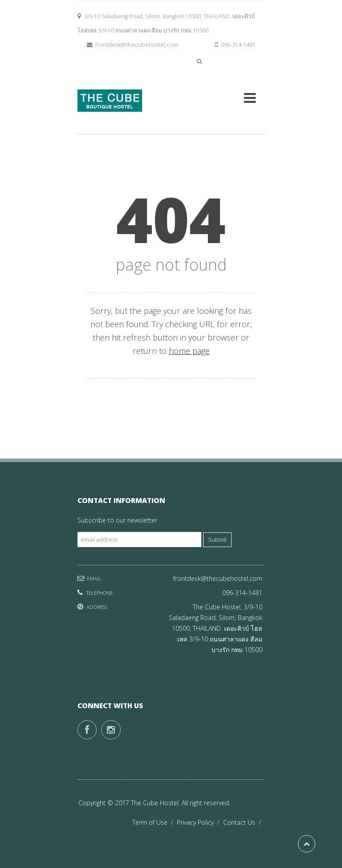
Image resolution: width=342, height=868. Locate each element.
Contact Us (244, 822)
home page (189, 351)
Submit (217, 540)
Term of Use (155, 822)
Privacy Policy (200, 822)
